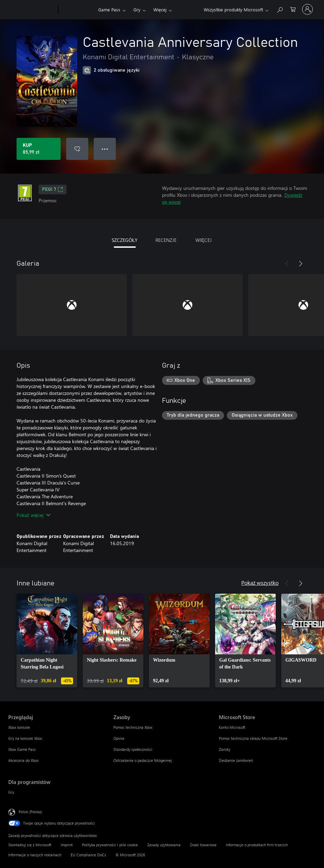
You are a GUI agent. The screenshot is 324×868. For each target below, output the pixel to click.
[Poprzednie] (287, 264)
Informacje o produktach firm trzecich (257, 845)
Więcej (160, 9)
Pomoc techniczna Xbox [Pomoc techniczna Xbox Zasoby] (133, 727)
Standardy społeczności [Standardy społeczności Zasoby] (133, 749)
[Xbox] (77, 10)
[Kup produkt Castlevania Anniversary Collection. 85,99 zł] (39, 149)
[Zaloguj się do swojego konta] (307, 9)
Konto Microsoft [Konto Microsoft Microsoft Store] (232, 727)
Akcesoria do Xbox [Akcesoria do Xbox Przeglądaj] (23, 760)
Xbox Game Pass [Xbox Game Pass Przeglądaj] (22, 749)
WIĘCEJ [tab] (204, 240)
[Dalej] (301, 264)
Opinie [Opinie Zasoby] (119, 738)
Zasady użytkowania (164, 845)
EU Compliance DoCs (88, 855)
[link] (47, 641)
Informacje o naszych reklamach (35, 855)
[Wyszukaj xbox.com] (280, 9)
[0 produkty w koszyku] (293, 9)
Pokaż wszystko (260, 583)
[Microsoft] (32, 10)
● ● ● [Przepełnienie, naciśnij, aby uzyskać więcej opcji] (105, 149)
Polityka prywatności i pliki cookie (110, 845)
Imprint (67, 845)
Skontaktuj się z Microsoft (30, 845)
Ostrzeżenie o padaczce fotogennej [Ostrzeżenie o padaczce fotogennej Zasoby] (143, 760)
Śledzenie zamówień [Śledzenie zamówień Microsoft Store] (236, 760)
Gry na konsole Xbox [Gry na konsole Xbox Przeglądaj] (25, 738)
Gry (137, 9)
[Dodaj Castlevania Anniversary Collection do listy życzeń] (77, 149)
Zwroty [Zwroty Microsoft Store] (225, 749)
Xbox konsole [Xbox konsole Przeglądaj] (19, 727)
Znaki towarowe (203, 845)
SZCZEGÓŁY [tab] (125, 240)
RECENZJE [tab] (166, 240)
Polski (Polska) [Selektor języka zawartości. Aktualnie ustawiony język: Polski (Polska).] (30, 812)
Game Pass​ (109, 9)
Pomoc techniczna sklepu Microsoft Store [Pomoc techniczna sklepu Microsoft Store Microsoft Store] (253, 738)
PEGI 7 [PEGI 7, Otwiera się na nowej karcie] (53, 190)
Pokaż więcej (33, 515)
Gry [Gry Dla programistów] (11, 792)
